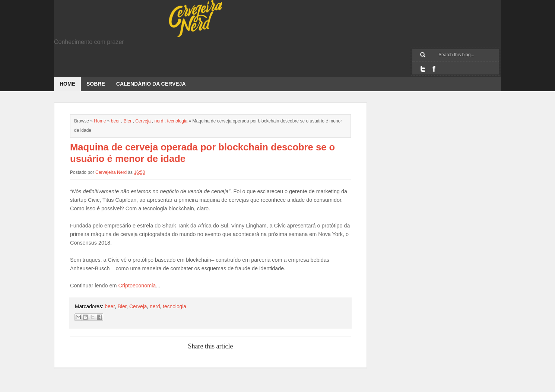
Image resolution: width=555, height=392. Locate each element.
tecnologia (177, 121)
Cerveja (143, 121)
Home (67, 84)
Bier (128, 121)
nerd (159, 121)
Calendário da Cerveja (151, 84)
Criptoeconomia (137, 286)
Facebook (434, 69)
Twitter (423, 69)
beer (115, 121)
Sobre (96, 84)
